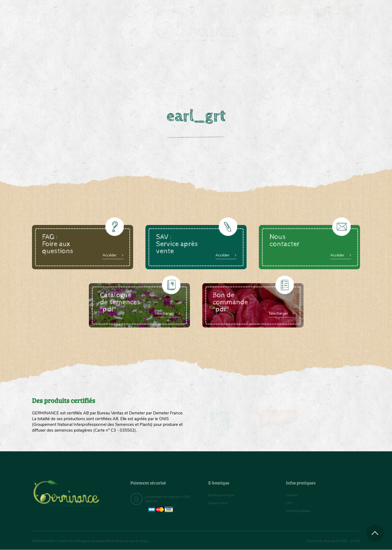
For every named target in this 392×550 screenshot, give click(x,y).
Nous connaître (127, 71)
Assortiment (237, 71)
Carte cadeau (179, 71)
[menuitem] (335, 11)
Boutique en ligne (311, 71)
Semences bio (77, 71)
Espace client (219, 503)
